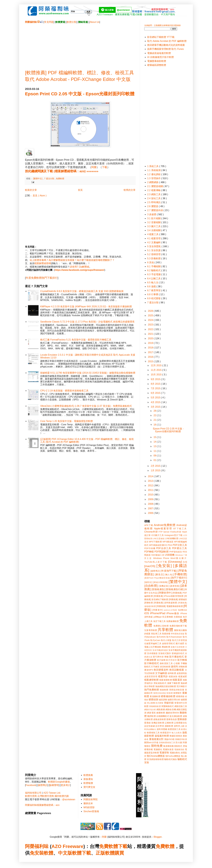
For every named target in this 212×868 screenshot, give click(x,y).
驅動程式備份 (171, 759)
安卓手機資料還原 (160, 650)
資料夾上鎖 (179, 726)
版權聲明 (54, 785)
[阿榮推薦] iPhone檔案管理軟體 (169, 596)
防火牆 (179, 742)
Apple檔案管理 (163, 529)
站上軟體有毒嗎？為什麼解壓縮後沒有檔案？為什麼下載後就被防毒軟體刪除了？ (72, 260)
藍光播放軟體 (176, 716)
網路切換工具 (181, 706)
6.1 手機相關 (154, 266)
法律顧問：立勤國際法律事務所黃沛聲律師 (162, 25)
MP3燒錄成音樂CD (158, 545)
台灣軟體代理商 (46, 796)
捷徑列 (174, 667)
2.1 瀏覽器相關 (155, 186)
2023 (151, 325)
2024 (151, 320)
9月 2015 (156, 379)
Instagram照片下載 (174, 535)
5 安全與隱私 (154, 246)
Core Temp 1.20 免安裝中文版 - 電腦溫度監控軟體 (66, 421)
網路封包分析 (150, 710)
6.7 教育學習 (154, 290)
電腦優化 (158, 749)
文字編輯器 (161, 673)
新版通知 (88, 779)
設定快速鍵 (150, 726)
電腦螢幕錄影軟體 (157, 61)
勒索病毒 (166, 634)
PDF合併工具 (164, 548)
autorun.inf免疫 (170, 610)
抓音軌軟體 (165, 667)
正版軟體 (105, 853)
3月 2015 (156, 407)
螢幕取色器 (172, 719)
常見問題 (49, 22)
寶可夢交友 (89, 787)
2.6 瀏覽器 (153, 206)
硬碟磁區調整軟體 (157, 65)
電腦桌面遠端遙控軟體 (159, 53)
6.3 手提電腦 (154, 274)
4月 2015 (156, 402)
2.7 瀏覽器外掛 (155, 210)
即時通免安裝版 (178, 634)
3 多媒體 (152, 214)
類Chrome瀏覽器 (156, 756)
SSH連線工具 (158, 555)
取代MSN (161, 637)
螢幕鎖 (148, 723)
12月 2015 (156, 365)
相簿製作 (177, 693)
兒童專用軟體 (151, 630)
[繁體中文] (38, 179)
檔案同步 (163, 676)
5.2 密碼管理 (154, 254)
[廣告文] (159, 574)
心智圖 (177, 663)
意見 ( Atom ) (40, 196)
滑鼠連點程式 (160, 683)
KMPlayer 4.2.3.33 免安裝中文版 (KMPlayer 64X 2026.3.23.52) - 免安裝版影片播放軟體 (86, 306)
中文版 (65, 853)
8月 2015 (156, 384)
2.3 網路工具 (154, 194)
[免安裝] (164, 566)
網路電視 (151, 713)
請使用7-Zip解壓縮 (79, 267)
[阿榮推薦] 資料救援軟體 (165, 603)
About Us (95, 22)
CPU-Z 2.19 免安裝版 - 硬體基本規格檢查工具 (64, 391)
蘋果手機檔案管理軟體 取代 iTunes (165, 49)
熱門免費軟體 (152, 690)
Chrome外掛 (151, 532)
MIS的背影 (89, 807)
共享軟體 (165, 630)
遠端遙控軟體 (162, 736)
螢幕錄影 (182, 719)
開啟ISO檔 (169, 739)
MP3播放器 (168, 542)
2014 (151, 476)
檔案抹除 (173, 676)
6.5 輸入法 (153, 282)
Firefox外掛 (176, 532)
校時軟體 (172, 673)
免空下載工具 (160, 621)
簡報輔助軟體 (155, 706)
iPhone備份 (173, 613)
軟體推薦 (88, 775)
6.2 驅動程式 (154, 270)
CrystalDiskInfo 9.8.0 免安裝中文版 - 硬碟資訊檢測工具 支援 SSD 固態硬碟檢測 (82, 291)
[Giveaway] (175, 562)
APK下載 (149, 525)
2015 (151, 361)
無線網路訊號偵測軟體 (166, 686)
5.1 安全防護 (154, 250)
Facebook (31, 785)
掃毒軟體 (183, 667)
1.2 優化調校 (154, 174)
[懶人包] (169, 575)
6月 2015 (156, 393)
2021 (151, 334)
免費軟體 (60, 179)
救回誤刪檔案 (177, 670)
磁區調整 (163, 700)
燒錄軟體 (164, 690)
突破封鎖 (169, 703)
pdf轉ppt (158, 617)
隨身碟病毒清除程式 (173, 746)
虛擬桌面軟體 (160, 719)
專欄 (166, 657)
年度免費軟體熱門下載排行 (42, 278)
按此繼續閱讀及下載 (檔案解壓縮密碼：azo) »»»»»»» (62, 171)
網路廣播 (161, 709)
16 (155, 425)
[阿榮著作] (158, 610)
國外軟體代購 (62, 796)
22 (155, 415)
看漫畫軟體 (155, 696)
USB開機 (170, 555)
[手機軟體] (180, 574)
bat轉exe (182, 610)
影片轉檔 (182, 660)
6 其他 (151, 262)
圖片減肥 (180, 643)
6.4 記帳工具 (154, 279)
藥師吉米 (88, 803)
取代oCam (155, 640)
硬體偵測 (153, 700)
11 (155, 451)
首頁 (80, 190)
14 (155, 442)
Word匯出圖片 (179, 558)
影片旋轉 (161, 660)
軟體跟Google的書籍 (59, 782)
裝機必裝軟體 (158, 723)
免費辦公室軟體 (161, 626)
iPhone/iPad (158, 613)
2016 (151, 357)
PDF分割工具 (180, 545)
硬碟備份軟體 (168, 696)
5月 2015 (156, 398)
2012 (151, 485)
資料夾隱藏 (162, 729)
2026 (151, 311)
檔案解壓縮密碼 (43, 263)
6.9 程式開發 (154, 298)
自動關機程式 (163, 716)
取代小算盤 (166, 640)
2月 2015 (156, 466)
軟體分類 (72, 22)
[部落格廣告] (158, 589)
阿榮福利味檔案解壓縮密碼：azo (42, 805)
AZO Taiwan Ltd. (52, 793)
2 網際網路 (153, 182)
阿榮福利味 (37, 846)
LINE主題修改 (159, 539)
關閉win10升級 (151, 742)
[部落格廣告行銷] (175, 589)
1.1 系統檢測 (154, 170)
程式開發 (159, 703)
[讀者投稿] (175, 586)
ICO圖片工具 (158, 535)
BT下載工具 (180, 529)
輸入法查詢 (177, 733)
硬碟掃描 (180, 696)
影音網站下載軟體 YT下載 (161, 37)
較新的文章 (31, 190)
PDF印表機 (150, 548)
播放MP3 (149, 670)
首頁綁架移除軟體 (155, 759)
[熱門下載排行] (179, 578)
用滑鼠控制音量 (177, 690)
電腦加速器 (168, 749)
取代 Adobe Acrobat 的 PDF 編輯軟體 (167, 41)
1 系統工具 (153, 166)
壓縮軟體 (166, 647)
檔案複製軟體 (166, 680)
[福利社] (148, 582)
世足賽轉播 (168, 617)
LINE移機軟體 (172, 538)
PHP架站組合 (176, 552)
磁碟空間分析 (174, 700)
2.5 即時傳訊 (154, 202)
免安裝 (37, 853)
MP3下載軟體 (155, 542)
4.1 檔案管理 (154, 238)
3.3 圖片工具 (154, 226)
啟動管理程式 (168, 643)
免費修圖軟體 (172, 621)
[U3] (185, 562)
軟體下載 (82, 853)
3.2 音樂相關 (154, 222)
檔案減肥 (183, 676)
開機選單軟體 (181, 739)
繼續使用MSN (172, 713)
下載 (105, 167)
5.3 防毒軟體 (154, 258)
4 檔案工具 (153, 234)
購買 (119, 853)
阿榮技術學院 (91, 799)
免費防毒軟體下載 (178, 626)
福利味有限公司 (33, 793)
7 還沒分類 (49, 179)
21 (155, 420)
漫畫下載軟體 (174, 683)
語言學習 (160, 726)
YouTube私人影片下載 (156, 562)
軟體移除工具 (153, 733)
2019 (151, 343)
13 (155, 446)
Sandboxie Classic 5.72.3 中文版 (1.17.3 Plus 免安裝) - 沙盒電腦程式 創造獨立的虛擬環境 (87, 322)
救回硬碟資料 (161, 670)
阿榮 (94, 167)
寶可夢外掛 (158, 657)
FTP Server (164, 532)
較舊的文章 (130, 190)
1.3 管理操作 (154, 178)
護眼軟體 (169, 726)
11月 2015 (156, 370)
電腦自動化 (175, 753)
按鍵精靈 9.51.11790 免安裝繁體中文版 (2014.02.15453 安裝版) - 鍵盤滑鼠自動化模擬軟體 (88, 373)
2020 (151, 338)
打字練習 (155, 667)
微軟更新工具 (166, 663)
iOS (147, 613)
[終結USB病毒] (161, 582)
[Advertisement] (80, 44)
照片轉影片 (182, 686)
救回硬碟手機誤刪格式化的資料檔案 (166, 45)
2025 (151, 315)
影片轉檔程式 (152, 663)
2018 (151, 348)
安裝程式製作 (165, 653)
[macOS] (150, 566)
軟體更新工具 (174, 729)
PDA (170, 545)
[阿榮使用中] (165, 593)
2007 (151, 508)
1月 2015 (156, 470)
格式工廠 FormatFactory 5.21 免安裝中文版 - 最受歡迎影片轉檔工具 (76, 340)
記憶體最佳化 (181, 723)
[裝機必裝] (164, 586)
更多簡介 (66, 785)
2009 (151, 499)
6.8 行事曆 (153, 294)
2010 (151, 495)
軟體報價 (88, 783)
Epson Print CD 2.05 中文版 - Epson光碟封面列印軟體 (80, 94)
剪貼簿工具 (156, 634)
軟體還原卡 (166, 733)
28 (155, 411)
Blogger (158, 837)
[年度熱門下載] (169, 571)
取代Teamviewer (174, 637)
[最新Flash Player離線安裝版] (157, 578)
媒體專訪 (43, 785)
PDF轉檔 (149, 552)
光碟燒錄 (178, 617)
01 (155, 460)
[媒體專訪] (155, 571)
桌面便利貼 (182, 673)
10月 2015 (156, 375)
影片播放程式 (177, 657)
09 (155, 456)
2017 (151, 352)
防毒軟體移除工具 (167, 743)
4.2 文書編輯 (154, 242)
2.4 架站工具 (154, 198)
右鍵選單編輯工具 (153, 643)
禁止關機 (151, 703)
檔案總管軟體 (151, 680)
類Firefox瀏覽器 (173, 756)
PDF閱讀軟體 (162, 552)
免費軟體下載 (113, 846)
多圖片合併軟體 (178, 647)
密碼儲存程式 (178, 653)
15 (155, 437)
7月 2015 (156, 388)
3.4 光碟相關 (154, 230)
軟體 (49, 853)
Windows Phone (161, 558)
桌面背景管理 (151, 676)
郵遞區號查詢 (176, 736)
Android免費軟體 (165, 525)
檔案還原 (177, 680)
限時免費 (157, 746)
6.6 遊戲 (152, 286)
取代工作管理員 (180, 640)
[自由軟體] (151, 586)
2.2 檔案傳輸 (154, 190)
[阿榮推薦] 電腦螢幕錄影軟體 (170, 606)
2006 (151, 513)
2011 (151, 490)
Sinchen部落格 (91, 811)
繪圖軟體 (161, 713)
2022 (151, 329)
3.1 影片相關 (154, 218)
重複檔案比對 (156, 739)
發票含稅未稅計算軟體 (163, 693)
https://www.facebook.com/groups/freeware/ (79, 270)
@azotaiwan (69, 799)
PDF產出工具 (179, 548)
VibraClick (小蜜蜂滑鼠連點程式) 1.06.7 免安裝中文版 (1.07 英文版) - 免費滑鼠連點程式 (86, 406)
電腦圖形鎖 (179, 749)
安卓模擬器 (152, 653)
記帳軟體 (169, 723)
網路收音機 (171, 709)
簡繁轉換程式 (168, 706)
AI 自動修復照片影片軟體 (160, 57)
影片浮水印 (171, 660)
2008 (151, 504)
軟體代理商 (31, 796)
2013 (151, 481)
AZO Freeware (68, 846)
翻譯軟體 (152, 716)
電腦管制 (164, 753)
